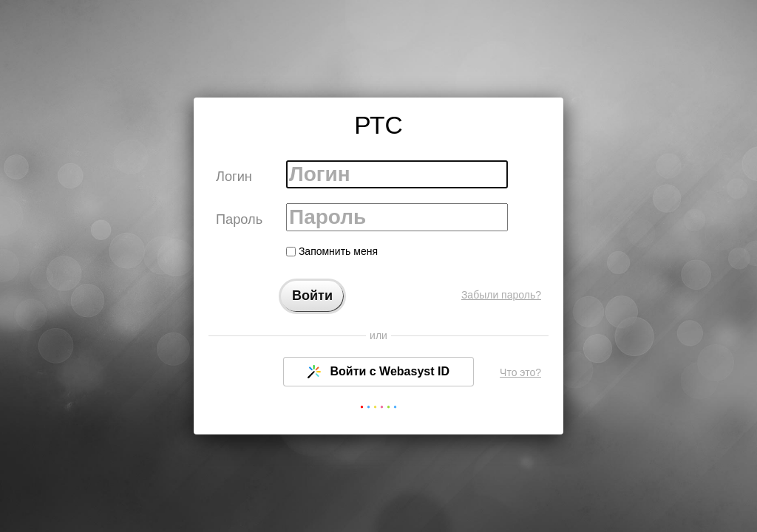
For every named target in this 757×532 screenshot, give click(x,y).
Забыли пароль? (501, 295)
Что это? (520, 372)
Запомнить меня (332, 251)
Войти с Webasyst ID (378, 372)
